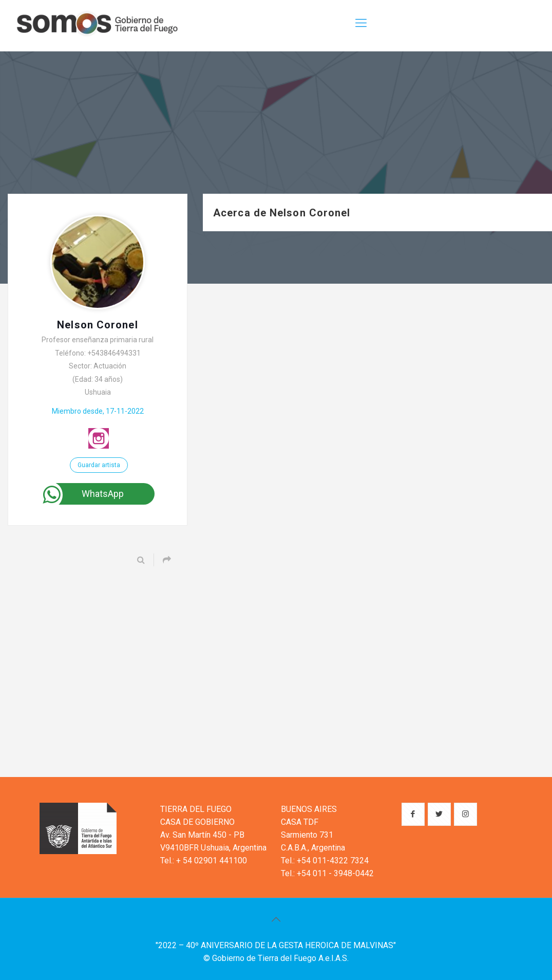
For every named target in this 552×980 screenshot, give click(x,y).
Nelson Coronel (97, 325)
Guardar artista (99, 465)
